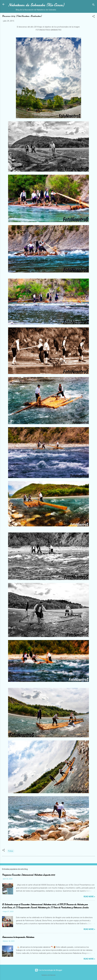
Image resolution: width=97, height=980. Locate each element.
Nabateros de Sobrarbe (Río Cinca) (36, 5)
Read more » (89, 897)
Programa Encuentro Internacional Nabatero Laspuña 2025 (28, 875)
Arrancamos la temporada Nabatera (18, 937)
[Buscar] (93, 5)
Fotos (11, 851)
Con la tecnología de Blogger (49, 970)
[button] (93, 17)
